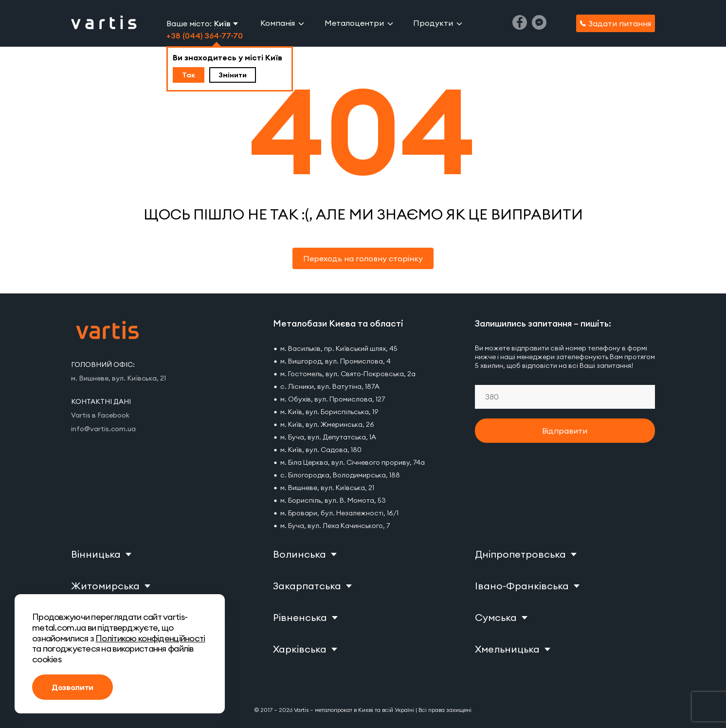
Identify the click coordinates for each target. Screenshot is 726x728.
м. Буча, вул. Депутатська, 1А (328, 437)
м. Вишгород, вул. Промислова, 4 (336, 361)
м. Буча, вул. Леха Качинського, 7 (335, 526)
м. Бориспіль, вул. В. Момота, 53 (333, 500)
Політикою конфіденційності (150, 638)
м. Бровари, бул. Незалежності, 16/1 (339, 513)
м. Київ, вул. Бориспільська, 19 (329, 412)
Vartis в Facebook (100, 415)
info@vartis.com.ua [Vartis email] (103, 429)
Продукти (433, 23)
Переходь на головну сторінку (363, 258)
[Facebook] (520, 27)
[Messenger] (539, 27)
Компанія (278, 23)
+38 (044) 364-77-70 (205, 36)
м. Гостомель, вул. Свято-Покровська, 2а (348, 374)
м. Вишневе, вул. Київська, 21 (327, 488)
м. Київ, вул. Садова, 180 (321, 450)
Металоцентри (354, 23)
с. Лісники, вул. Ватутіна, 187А (330, 386)
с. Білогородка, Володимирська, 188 (340, 475)
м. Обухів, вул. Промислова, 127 (333, 399)
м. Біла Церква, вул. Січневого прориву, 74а (353, 462)
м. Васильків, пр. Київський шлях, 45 (339, 348)
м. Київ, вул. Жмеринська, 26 (327, 424)
